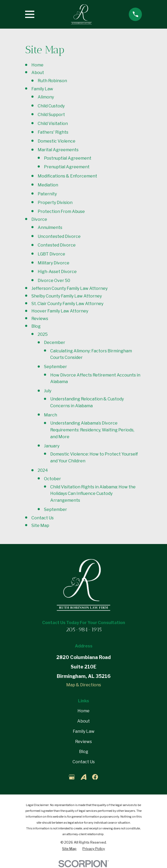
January (52, 446)
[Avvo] (83, 777)
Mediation (48, 185)
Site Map (40, 525)
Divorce (39, 219)
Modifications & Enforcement (67, 176)
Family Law (42, 89)
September (55, 367)
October (52, 479)
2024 (43, 470)
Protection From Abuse (61, 211)
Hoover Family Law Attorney (60, 311)
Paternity (47, 194)
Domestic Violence (57, 141)
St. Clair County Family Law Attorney (67, 304)
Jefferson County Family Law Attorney (69, 288)
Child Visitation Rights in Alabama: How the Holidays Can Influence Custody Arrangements (93, 494)
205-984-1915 (84, 629)
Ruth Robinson (52, 81)
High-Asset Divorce (57, 272)
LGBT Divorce (51, 254)
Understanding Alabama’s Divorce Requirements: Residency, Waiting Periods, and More (92, 430)
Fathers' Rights (53, 132)
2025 (43, 334)
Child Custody (51, 106)
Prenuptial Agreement (67, 167)
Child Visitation (53, 124)
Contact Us (43, 518)
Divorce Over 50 (54, 281)
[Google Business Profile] (72, 777)
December (55, 343)
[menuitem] (69, 849)
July (48, 391)
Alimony (46, 97)
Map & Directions (84, 685)
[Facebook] (95, 777)
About (38, 73)
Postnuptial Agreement (68, 158)
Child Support (51, 115)
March (51, 415)
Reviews (40, 319)
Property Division (55, 203)
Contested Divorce (57, 245)
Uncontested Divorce (59, 236)
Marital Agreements (58, 150)
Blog (36, 326)
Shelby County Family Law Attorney (67, 296)
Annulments (50, 228)
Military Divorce (54, 263)
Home (37, 65)
